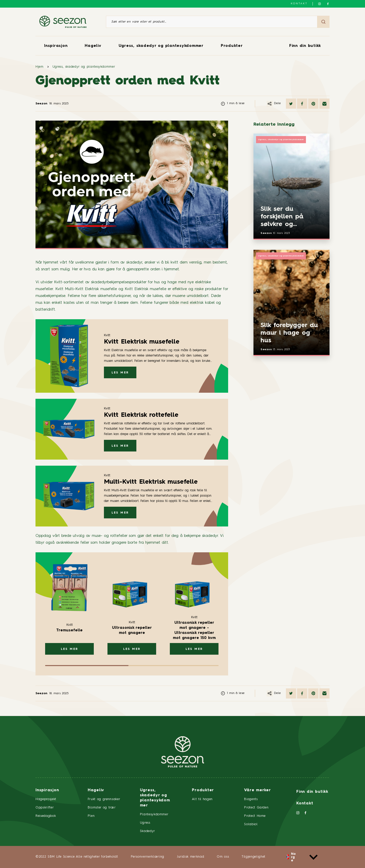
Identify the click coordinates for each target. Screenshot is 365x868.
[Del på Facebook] (302, 104)
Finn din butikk (305, 46)
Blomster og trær (102, 808)
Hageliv (93, 46)
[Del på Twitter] (291, 104)
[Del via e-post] (324, 104)
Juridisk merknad (190, 857)
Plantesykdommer (154, 814)
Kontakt (299, 4)
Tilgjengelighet (253, 857)
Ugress (145, 823)
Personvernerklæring (148, 857)
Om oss (223, 857)
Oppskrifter (45, 808)
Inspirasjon (56, 46)
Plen (91, 816)
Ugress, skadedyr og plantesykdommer (161, 46)
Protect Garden (256, 808)
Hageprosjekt (46, 799)
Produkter (232, 46)
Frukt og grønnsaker (104, 799)
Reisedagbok (46, 816)
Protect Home (255, 816)
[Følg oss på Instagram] (320, 4)
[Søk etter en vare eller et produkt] (212, 22)
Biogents (251, 799)
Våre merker (257, 790)
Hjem (40, 67)
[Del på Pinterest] (313, 104)
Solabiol (251, 824)
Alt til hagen (202, 799)
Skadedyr (148, 831)
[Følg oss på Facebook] (328, 4)
